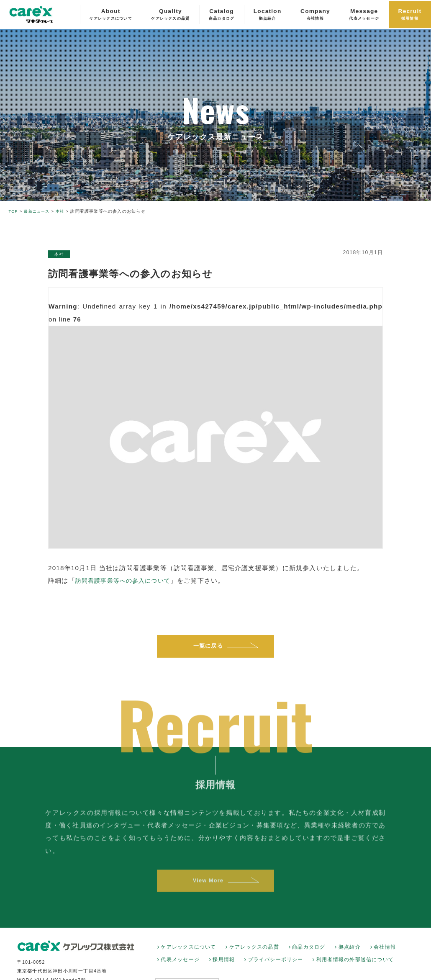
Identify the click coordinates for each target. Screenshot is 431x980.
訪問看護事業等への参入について (126, 580)
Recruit (410, 15)
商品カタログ (309, 951)
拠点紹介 (350, 951)
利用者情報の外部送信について (355, 964)
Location (268, 15)
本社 (60, 254)
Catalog (222, 15)
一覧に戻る (208, 647)
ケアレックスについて (188, 951)
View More (208, 890)
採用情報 (224, 964)
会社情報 (385, 951)
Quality (170, 15)
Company (315, 15)
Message (364, 15)
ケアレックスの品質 (254, 951)
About (111, 15)
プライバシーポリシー (276, 964)
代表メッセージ (180, 964)
